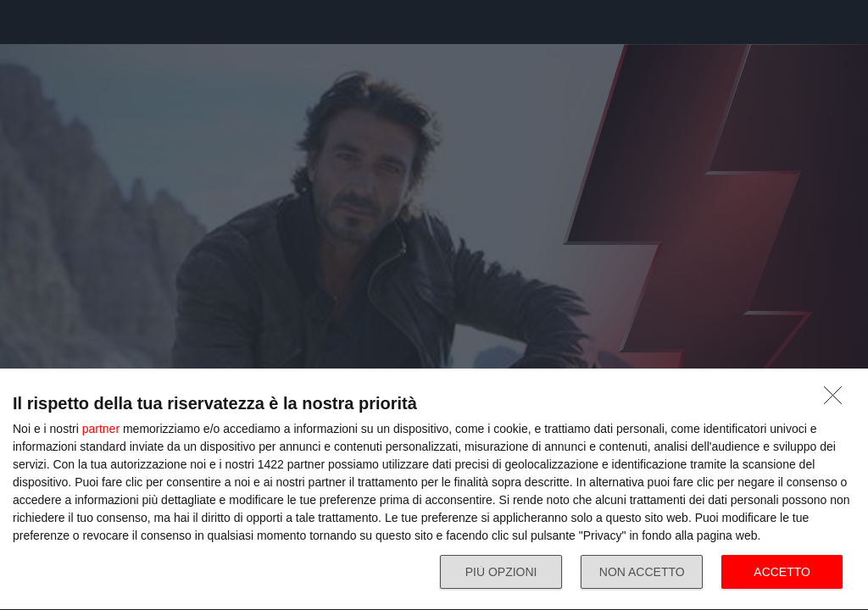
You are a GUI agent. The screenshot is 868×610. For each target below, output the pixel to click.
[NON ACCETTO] (837, 400)
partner (101, 429)
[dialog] (434, 490)
